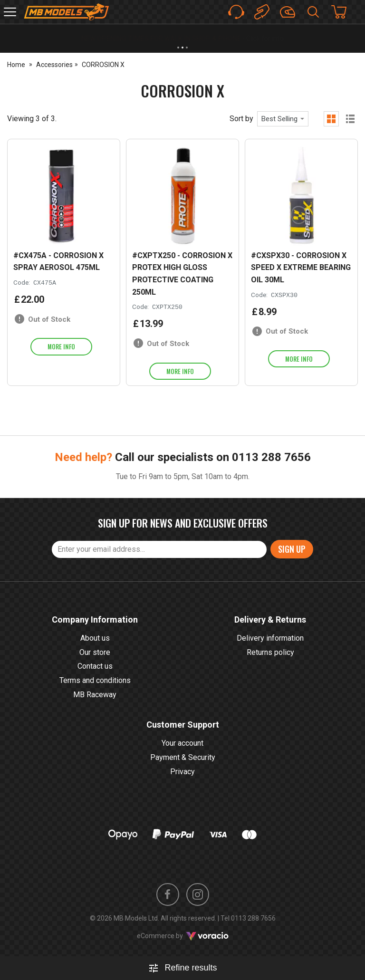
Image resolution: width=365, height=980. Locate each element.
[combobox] (283, 119)
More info (61, 346)
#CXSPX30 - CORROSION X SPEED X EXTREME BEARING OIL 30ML (301, 268)
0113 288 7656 (271, 457)
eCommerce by (183, 936)
